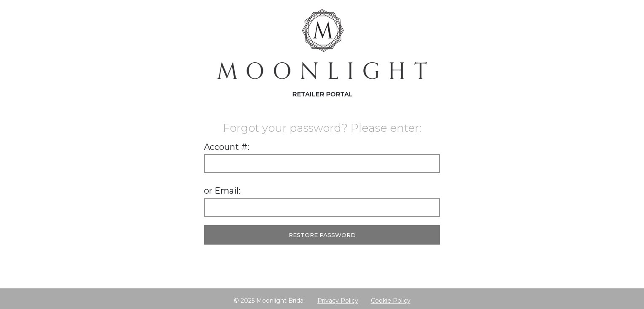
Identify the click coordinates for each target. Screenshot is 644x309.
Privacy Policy (338, 301)
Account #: (227, 147)
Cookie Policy (391, 301)
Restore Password (322, 235)
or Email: (222, 191)
